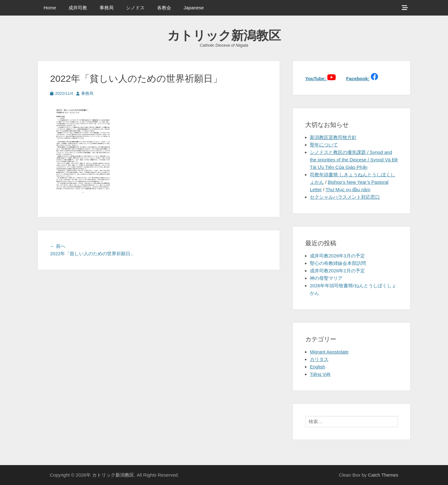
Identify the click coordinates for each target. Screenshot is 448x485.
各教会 (164, 8)
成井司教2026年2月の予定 (337, 271)
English (317, 367)
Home (50, 8)
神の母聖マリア (326, 278)
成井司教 (78, 8)
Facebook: (358, 79)
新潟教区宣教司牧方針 (333, 137)
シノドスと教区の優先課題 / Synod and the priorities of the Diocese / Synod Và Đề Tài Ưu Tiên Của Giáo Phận (354, 160)
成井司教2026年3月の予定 (337, 256)
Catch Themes (383, 475)
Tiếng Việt (320, 374)
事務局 (107, 8)
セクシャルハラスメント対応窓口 (345, 197)
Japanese (194, 8)
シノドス (135, 8)
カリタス (319, 359)
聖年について (324, 145)
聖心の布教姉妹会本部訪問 (338, 263)
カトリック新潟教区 (224, 35)
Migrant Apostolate (329, 352)
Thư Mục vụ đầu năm (348, 189)
